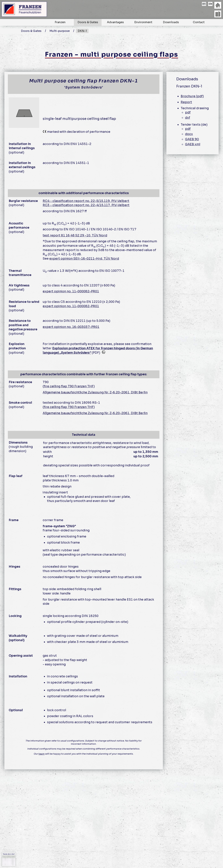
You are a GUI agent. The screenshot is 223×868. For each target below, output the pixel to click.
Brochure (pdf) (192, 96)
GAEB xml (193, 144)
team (42, 754)
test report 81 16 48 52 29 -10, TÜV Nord (75, 235)
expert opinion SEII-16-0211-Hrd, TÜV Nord (84, 259)
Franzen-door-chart (9, 859)
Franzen (60, 22)
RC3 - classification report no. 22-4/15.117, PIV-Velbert (86, 205)
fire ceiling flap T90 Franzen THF (69, 386)
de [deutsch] (210, 4)
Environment (143, 22)
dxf (188, 118)
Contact (199, 22)
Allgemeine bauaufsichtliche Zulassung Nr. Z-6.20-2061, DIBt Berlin (95, 392)
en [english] (204, 4)
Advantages (115, 22)
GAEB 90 (192, 139)
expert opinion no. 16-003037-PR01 (71, 327)
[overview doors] (218, 14)
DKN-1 (82, 31)
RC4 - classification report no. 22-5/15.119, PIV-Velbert (86, 201)
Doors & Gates (88, 22)
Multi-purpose (60, 31)
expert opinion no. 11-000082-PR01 (71, 291)
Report (186, 102)
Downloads (171, 22)
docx (189, 134)
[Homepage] (218, 5)
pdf (188, 112)
